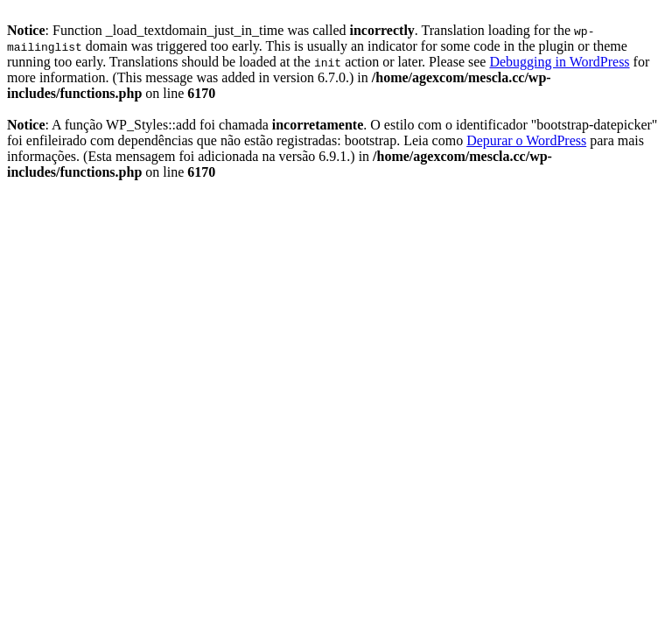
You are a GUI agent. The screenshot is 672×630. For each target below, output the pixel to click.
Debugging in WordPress (559, 62)
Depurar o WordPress (526, 140)
